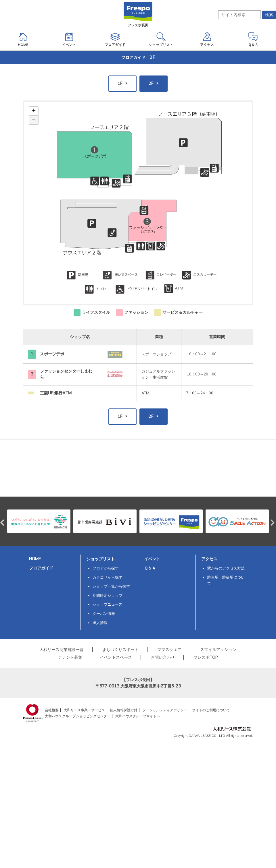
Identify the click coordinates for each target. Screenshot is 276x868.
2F (151, 84)
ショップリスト (101, 559)
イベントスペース (116, 657)
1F (120, 84)
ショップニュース (108, 604)
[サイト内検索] (239, 15)
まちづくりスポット (120, 650)
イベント (152, 559)
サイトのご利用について (211, 710)
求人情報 (100, 623)
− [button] (34, 120)
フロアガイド (41, 568)
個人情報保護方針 (124, 710)
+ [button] (34, 111)
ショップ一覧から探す (111, 586)
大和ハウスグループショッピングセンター (78, 716)
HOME (35, 559)
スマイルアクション (218, 650)
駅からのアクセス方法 (226, 568)
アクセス (209, 559)
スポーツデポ (52, 354)
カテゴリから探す (108, 577)
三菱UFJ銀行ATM (56, 393)
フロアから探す (106, 568)
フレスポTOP (206, 657)
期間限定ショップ (108, 595)
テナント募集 (70, 657)
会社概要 (52, 710)
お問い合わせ (163, 657)
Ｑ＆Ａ (150, 568)
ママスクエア (169, 650)
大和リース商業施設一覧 (62, 650)
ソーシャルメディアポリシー (165, 710)
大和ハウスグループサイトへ (138, 716)
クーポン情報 (104, 613)
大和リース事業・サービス (84, 710)
